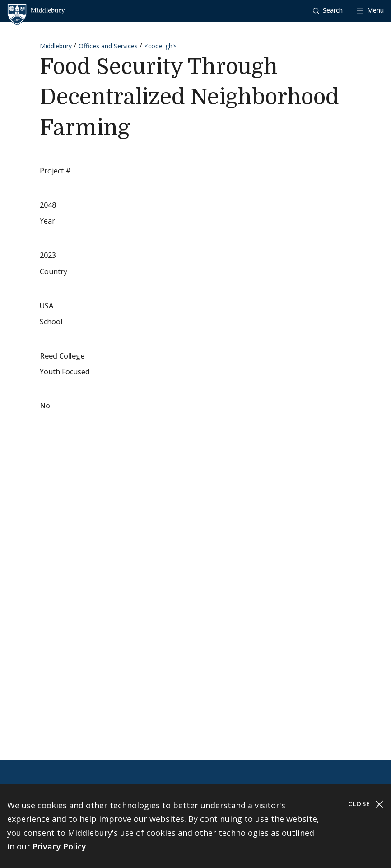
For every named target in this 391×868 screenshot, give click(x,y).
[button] (328, 11)
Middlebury (56, 46)
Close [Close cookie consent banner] (366, 804)
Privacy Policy (59, 846)
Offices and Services (108, 46)
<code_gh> (160, 46)
